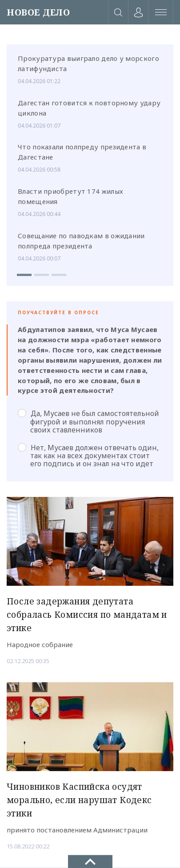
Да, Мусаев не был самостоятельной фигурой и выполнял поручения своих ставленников (88, 421)
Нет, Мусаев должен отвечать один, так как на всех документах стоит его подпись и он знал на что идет (88, 456)
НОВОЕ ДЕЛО (38, 12)
